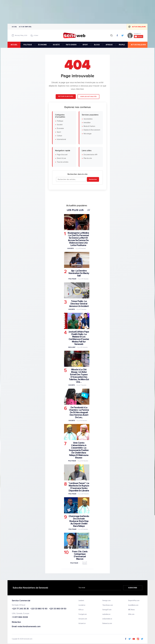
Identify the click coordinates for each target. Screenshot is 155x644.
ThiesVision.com (108, 605)
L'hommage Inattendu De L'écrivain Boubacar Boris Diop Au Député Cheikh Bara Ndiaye (79, 521)
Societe (71, 248)
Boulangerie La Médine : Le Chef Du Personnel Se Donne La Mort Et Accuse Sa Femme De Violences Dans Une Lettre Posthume (78, 239)
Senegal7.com (107, 610)
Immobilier (87, 123)
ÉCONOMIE (42, 45)
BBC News (132, 610)
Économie (60, 128)
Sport (59, 132)
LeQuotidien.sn (107, 619)
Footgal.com (83, 614)
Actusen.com (83, 619)
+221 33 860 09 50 (58, 609)
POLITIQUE (28, 45)
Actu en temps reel (25, 27)
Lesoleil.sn (82, 605)
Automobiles (88, 119)
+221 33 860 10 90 (39, 609)
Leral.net (81, 601)
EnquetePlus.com (134, 601)
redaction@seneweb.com (29, 627)
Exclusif (72, 347)
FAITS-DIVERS (71, 45)
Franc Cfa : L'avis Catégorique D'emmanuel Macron (80, 555)
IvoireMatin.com (133, 605)
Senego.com (106, 601)
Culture (60, 136)
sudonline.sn (106, 614)
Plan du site (88, 158)
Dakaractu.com (107, 623)
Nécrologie (88, 134)
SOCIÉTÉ (56, 45)
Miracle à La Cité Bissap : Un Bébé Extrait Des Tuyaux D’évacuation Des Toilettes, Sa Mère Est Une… (79, 376)
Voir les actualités (88, 97)
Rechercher (93, 179)
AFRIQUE (109, 45)
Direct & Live (61, 158)
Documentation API (90, 155)
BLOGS (97, 45)
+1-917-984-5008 (20, 617)
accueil (14, 45)
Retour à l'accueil (66, 96)
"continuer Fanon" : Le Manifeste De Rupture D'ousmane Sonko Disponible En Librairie (79, 487)
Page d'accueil (62, 155)
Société (60, 125)
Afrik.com (131, 614)
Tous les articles (63, 162)
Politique (60, 121)
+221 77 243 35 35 (20, 609)
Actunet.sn (82, 623)
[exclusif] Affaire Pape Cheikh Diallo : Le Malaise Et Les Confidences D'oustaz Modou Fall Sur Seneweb (79, 338)
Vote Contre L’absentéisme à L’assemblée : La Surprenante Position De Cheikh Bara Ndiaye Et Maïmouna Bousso (79, 450)
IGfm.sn (81, 610)
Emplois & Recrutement (92, 130)
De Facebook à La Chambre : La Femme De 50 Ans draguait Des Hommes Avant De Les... (79, 412)
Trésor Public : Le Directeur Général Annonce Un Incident (79, 304)
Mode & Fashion (89, 126)
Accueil (14, 27)
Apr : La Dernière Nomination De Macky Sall (79, 273)
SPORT (85, 45)
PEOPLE (122, 45)
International (61, 139)
